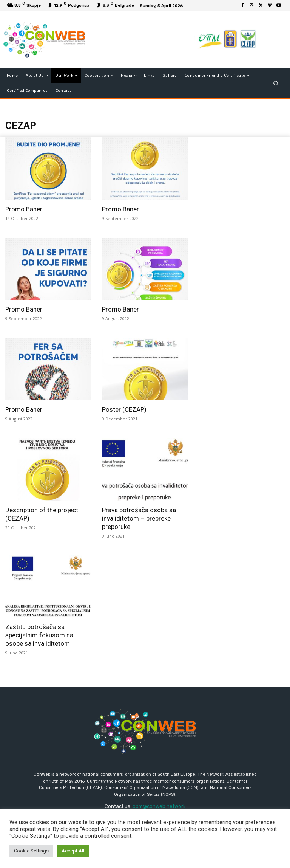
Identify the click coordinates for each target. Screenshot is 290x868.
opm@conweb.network (159, 806)
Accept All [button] (73, 851)
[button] (276, 83)
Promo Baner (24, 209)
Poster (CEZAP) (124, 409)
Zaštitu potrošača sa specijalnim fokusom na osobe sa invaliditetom (39, 635)
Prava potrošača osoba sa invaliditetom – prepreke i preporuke (139, 518)
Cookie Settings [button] (31, 851)
